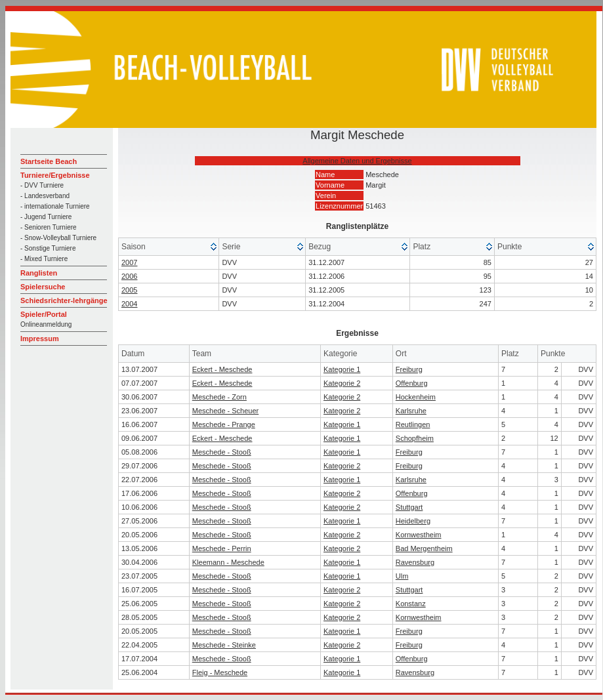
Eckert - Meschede (222, 369)
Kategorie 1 (342, 369)
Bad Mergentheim (424, 548)
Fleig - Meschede (220, 672)
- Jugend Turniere (46, 217)
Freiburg (409, 369)
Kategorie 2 (342, 383)
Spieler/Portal (44, 314)
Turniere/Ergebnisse (55, 175)
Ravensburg (415, 562)
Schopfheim (415, 438)
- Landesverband (45, 196)
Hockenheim (416, 397)
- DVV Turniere (42, 185)
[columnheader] (169, 247)
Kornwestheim (419, 535)
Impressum (40, 339)
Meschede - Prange (224, 424)
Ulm (402, 576)
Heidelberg (413, 521)
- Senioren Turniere (49, 227)
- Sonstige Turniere (48, 248)
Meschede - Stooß (222, 452)
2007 (129, 262)
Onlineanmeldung (46, 324)
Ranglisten (39, 273)
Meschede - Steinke (224, 645)
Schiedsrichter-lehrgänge (64, 300)
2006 (129, 276)
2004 (129, 304)
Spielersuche (43, 287)
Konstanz (411, 604)
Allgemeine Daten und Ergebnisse (357, 161)
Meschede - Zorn (219, 397)
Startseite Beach (49, 161)
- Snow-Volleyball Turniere (58, 238)
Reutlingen (413, 424)
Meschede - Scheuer (226, 411)
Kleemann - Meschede (228, 562)
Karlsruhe (411, 411)
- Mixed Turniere (44, 259)
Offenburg (412, 383)
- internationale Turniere (55, 206)
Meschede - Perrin (222, 548)
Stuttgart (409, 507)
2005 (129, 290)
